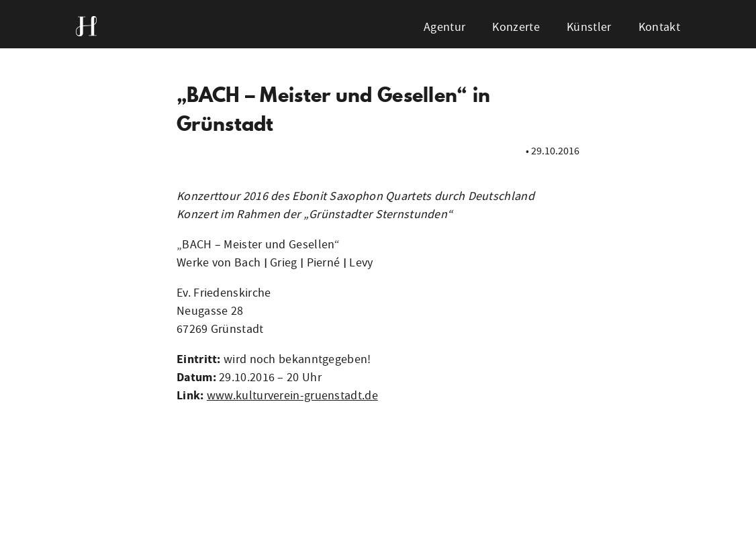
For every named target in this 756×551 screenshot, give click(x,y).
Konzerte (516, 27)
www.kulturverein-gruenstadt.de (292, 396)
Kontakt (659, 27)
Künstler (589, 27)
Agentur (444, 27)
